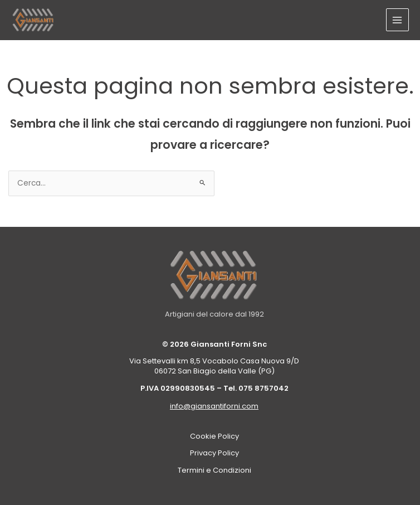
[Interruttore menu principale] (397, 20)
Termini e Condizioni (214, 470)
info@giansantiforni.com (214, 406)
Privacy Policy (214, 453)
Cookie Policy (214, 436)
